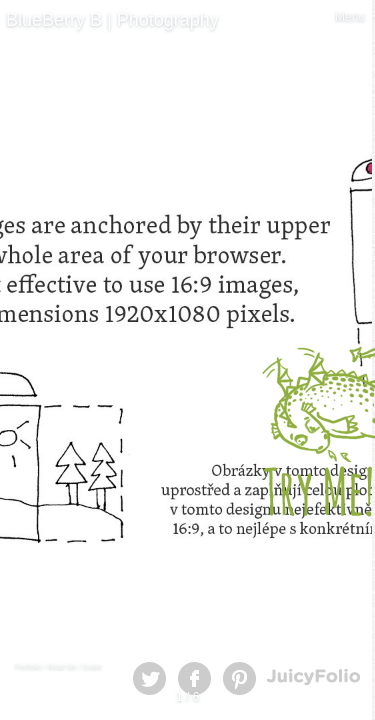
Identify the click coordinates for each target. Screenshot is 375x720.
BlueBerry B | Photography (112, 20)
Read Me (61, 666)
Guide (92, 666)
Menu (350, 17)
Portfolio (28, 666)
